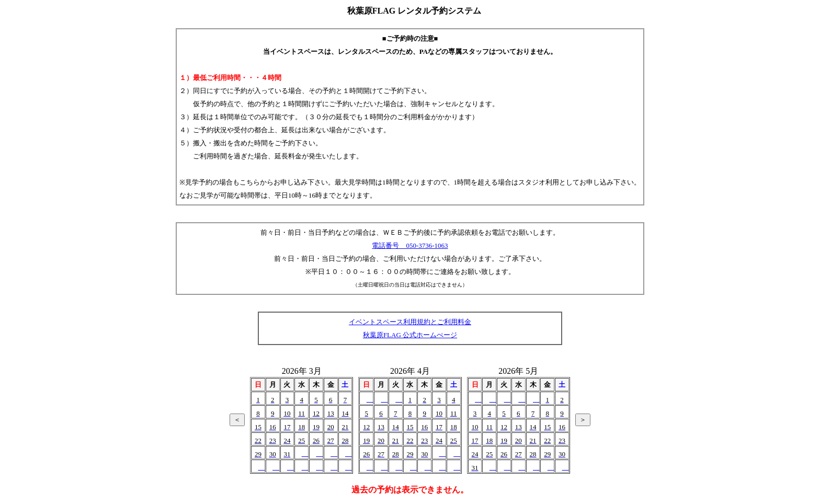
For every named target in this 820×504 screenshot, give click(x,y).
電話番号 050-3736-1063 (410, 245)
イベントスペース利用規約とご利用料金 (410, 322)
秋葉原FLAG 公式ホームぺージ (410, 335)
